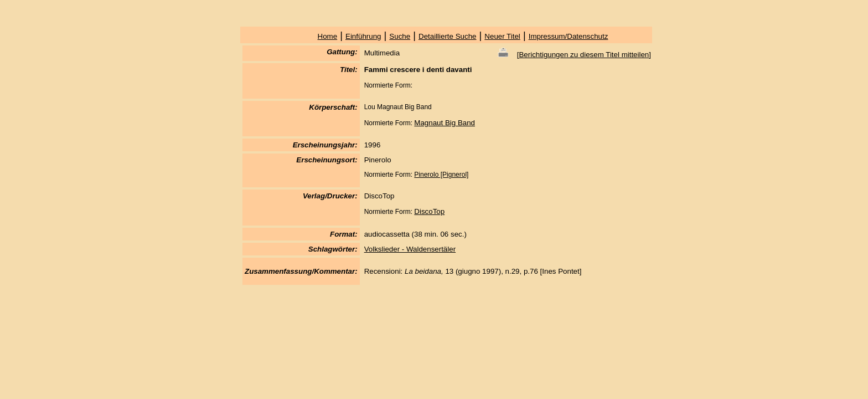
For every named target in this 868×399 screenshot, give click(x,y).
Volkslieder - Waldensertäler (410, 249)
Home (328, 36)
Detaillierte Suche (447, 36)
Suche (400, 36)
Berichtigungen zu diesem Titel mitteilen (584, 55)
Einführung (363, 36)
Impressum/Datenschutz (569, 36)
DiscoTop (429, 211)
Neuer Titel (502, 36)
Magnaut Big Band (445, 123)
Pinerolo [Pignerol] (441, 175)
